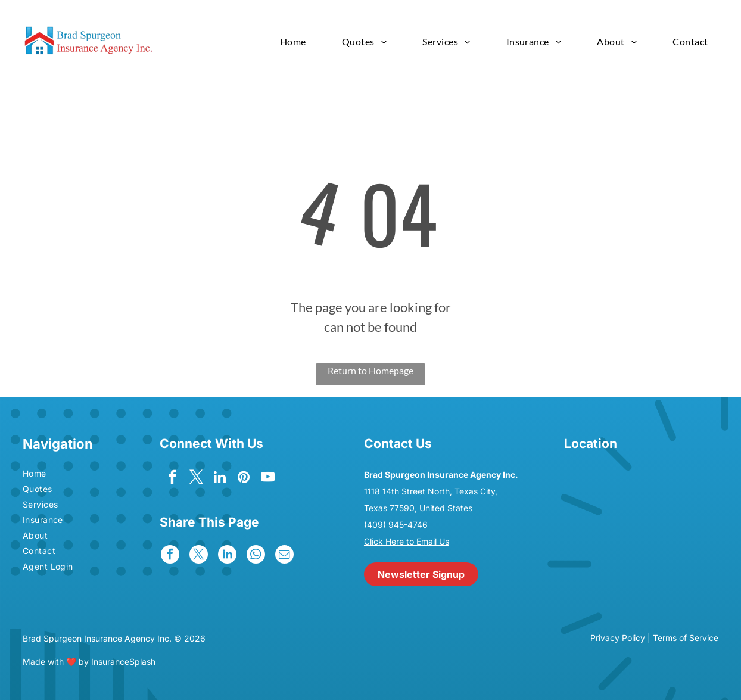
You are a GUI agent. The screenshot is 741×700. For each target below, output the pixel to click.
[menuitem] (293, 41)
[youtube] (268, 478)
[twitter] (196, 478)
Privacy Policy (618, 638)
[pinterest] (244, 478)
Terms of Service (686, 638)
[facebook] (172, 478)
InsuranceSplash (123, 662)
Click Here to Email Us (407, 541)
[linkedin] (220, 478)
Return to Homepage (370, 370)
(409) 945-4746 (396, 525)
